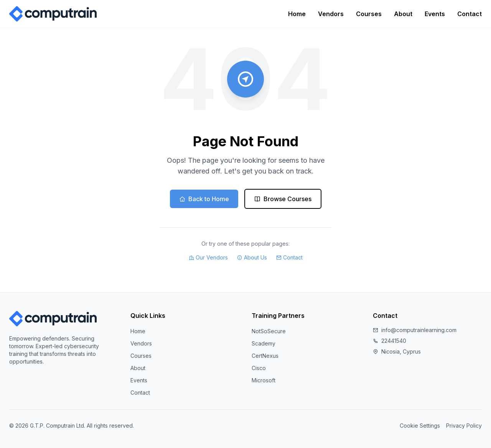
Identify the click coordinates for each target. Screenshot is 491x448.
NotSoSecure (269, 331)
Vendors (331, 14)
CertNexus (265, 356)
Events (435, 14)
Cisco (259, 368)
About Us (252, 258)
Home (297, 14)
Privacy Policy (464, 426)
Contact (470, 14)
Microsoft (264, 380)
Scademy (264, 343)
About (403, 14)
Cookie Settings (420, 426)
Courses (369, 14)
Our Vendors (208, 258)
